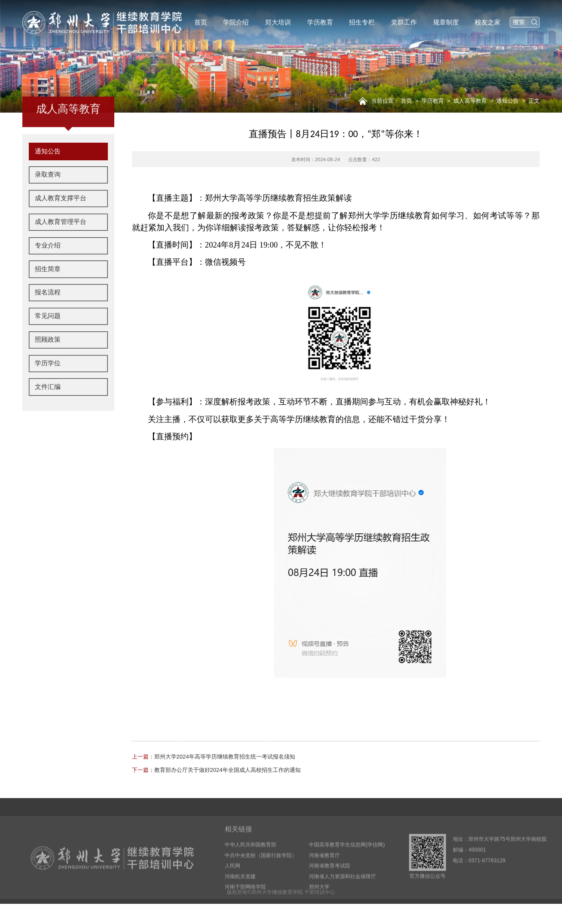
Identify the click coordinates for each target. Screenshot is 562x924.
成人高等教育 (470, 101)
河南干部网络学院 (245, 911)
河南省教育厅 (324, 879)
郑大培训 (278, 22)
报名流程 (48, 315)
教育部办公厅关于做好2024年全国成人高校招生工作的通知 (216, 770)
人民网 (232, 889)
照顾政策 (48, 361)
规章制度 (446, 22)
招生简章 (48, 291)
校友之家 (488, 22)
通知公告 (507, 101)
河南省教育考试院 (330, 889)
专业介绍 (48, 267)
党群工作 (404, 22)
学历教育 (320, 22)
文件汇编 (48, 409)
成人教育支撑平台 (61, 220)
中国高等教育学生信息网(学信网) (347, 868)
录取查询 (48, 197)
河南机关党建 (240, 900)
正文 (534, 101)
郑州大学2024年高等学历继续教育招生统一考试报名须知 (214, 757)
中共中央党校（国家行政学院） (261, 879)
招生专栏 (362, 22)
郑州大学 (319, 911)
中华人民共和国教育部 (250, 868)
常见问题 (48, 338)
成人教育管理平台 (61, 244)
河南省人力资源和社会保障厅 (342, 900)
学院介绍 (236, 22)
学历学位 (48, 385)
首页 (201, 22)
